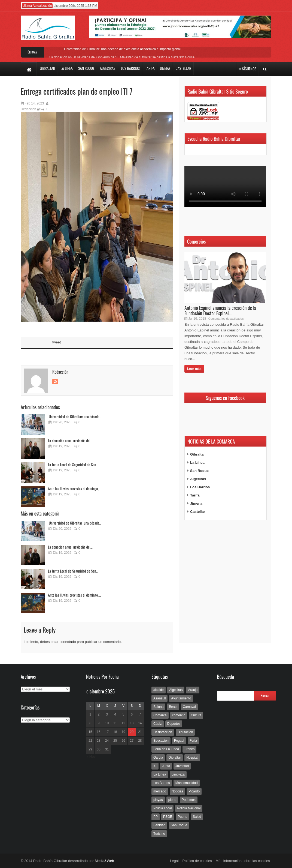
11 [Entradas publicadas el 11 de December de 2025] (115, 723)
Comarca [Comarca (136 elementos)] (160, 715)
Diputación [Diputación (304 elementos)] (185, 732)
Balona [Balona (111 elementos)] (158, 707)
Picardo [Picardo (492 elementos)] (194, 791)
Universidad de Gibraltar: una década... (75, 416)
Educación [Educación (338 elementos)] (161, 741)
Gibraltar (197, 454)
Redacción (28, 109)
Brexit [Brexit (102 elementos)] (173, 707)
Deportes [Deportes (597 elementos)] (174, 724)
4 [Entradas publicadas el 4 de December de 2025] (115, 714)
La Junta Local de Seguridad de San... (73, 464)
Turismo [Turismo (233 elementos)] (159, 834)
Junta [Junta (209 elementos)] (166, 766)
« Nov (91, 757)
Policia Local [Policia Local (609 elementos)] (162, 808)
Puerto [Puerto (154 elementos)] (182, 817)
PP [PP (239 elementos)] (156, 817)
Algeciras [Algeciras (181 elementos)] (176, 690)
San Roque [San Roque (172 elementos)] (179, 825)
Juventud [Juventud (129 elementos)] (182, 766)
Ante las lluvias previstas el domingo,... (74, 488)
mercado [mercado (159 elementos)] (160, 791)
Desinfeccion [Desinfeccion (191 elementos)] (163, 732)
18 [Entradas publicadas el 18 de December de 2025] (115, 732)
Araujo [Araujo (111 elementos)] (193, 690)
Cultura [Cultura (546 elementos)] (196, 715)
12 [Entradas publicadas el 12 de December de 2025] (123, 723)
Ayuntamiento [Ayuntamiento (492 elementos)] (181, 698)
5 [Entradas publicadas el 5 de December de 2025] (124, 714)
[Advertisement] (225, 582)
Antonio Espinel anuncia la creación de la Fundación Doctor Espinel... (220, 310)
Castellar (198, 512)
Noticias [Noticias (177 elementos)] (177, 791)
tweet (57, 342)
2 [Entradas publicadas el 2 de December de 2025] (99, 714)
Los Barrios (200, 487)
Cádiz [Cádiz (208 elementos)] (158, 724)
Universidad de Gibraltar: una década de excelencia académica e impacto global (122, 49)
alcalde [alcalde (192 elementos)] (159, 690)
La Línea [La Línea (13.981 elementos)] (160, 774)
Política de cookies (197, 861)
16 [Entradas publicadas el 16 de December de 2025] (98, 732)
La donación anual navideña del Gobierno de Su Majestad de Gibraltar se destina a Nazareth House (122, 57)
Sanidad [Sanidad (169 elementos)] (159, 825)
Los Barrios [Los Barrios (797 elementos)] (162, 783)
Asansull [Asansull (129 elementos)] (159, 698)
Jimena (196, 503)
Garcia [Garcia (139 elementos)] (158, 758)
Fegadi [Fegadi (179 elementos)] (179, 741)
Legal (174, 861)
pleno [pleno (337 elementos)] (172, 800)
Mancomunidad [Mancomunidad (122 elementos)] (187, 783)
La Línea (197, 463)
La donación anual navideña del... (70, 440)
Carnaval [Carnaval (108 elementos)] (189, 707)
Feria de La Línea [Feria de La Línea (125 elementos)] (166, 749)
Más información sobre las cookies (243, 861)
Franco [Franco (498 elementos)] (189, 749)
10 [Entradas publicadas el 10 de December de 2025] (107, 723)
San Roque (199, 471)
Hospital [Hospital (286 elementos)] (192, 758)
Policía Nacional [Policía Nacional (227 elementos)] (189, 808)
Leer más (194, 369)
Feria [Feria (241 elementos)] (193, 741)
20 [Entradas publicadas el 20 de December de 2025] (132, 732)
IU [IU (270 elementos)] (155, 766)
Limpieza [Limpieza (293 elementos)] (178, 774)
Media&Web (104, 861)
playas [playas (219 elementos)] (158, 800)
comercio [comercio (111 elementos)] (179, 715)
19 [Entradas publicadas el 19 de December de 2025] (123, 732)
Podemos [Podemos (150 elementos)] (189, 800)
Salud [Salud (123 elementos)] (197, 817)
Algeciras (198, 479)
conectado (68, 642)
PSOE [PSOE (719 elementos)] (168, 817)
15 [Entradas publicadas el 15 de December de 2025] (90, 732)
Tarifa (195, 495)
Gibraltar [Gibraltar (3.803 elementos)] (175, 758)
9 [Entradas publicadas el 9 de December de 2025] (99, 723)
